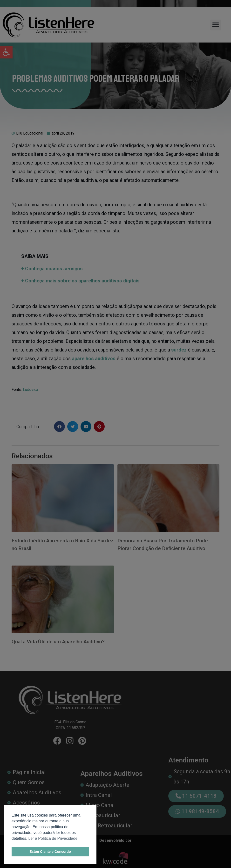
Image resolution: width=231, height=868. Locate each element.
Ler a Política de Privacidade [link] (53, 838)
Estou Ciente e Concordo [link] (50, 852)
